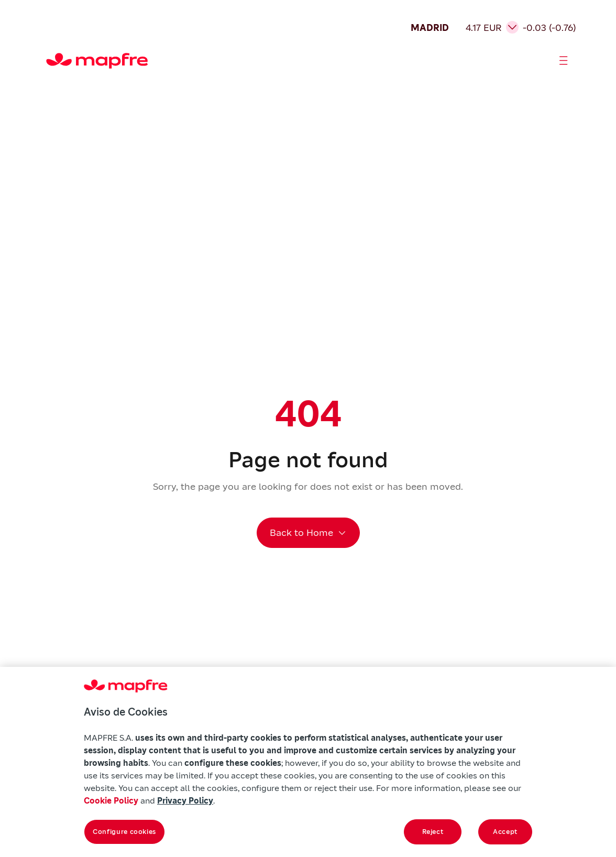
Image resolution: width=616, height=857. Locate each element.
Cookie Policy (111, 800)
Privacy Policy (185, 800)
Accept (505, 832)
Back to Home (301, 532)
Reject (433, 832)
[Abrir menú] (564, 61)
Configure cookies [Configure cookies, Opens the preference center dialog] (124, 832)
